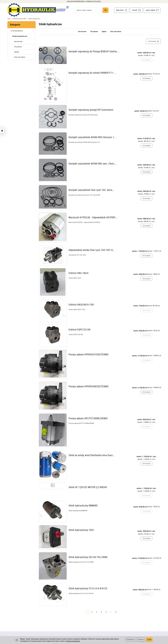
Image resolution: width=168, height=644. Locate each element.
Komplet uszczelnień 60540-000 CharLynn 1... (92, 137)
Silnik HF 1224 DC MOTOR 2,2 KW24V (88, 487)
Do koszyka (146, 78)
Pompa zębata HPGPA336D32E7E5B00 (88, 387)
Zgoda (149, 639)
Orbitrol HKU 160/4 (78, 273)
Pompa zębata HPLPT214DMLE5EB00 (88, 419)
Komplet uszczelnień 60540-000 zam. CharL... (93, 164)
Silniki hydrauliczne (20, 36)
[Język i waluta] (152, 10)
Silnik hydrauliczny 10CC (81, 530)
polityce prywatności (73, 641)
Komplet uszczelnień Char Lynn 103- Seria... (91, 190)
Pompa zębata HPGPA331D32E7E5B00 (88, 355)
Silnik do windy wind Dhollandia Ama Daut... (92, 455)
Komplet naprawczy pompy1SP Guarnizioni (91, 110)
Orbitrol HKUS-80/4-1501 (81, 305)
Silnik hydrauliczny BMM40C (83, 506)
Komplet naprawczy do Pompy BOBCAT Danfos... (94, 52)
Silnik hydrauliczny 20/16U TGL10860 (88, 557)
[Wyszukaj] (105, 10)
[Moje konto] (122, 10)
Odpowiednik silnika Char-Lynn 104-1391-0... (92, 250)
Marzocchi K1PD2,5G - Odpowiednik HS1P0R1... (93, 218)
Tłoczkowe (94, 32)
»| (116, 612)
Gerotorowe (82, 32)
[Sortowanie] (153, 41)
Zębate (104, 32)
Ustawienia (130, 639)
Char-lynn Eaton (116, 32)
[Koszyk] (136, 10)
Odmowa (140, 639)
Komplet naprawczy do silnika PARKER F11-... (92, 73)
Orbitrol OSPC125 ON (79, 330)
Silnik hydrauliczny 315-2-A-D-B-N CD (88, 589)
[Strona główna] (38, 10)
